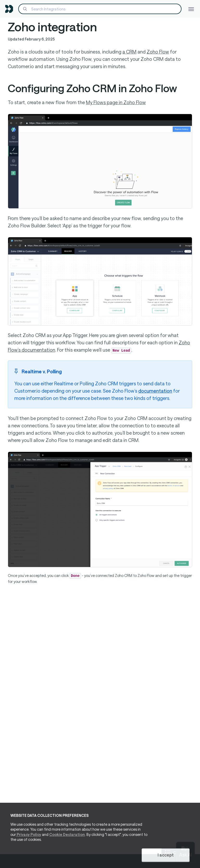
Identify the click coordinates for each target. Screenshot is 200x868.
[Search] (100, 9)
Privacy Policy (29, 834)
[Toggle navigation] (191, 9)
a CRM (129, 52)
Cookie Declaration (67, 834)
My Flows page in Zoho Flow (116, 102)
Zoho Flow (158, 52)
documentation (155, 391)
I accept (166, 855)
